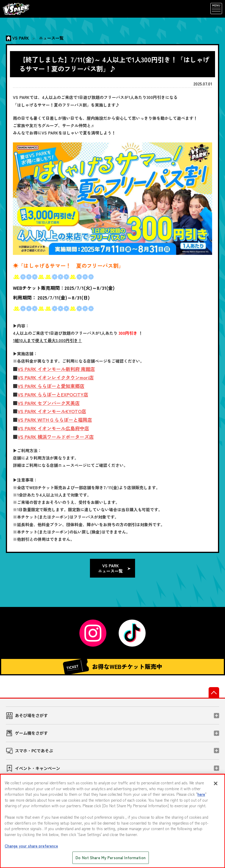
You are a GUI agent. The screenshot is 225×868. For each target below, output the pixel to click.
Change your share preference (31, 846)
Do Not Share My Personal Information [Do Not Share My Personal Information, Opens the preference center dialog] (111, 858)
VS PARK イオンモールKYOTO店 (52, 411)
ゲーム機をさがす (31, 733)
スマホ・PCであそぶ (34, 751)
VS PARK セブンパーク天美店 (49, 403)
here (201, 794)
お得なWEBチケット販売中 (112, 667)
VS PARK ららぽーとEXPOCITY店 (53, 394)
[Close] (216, 783)
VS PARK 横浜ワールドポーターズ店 (56, 437)
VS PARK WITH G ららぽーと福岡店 (55, 420)
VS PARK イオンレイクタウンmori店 (56, 377)
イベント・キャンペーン (37, 768)
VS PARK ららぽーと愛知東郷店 (51, 386)
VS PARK (21, 38)
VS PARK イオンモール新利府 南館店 (56, 369)
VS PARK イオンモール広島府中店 (53, 428)
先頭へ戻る (214, 692)
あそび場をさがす (31, 715)
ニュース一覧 (51, 38)
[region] (112, 821)
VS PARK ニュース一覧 (110, 568)
